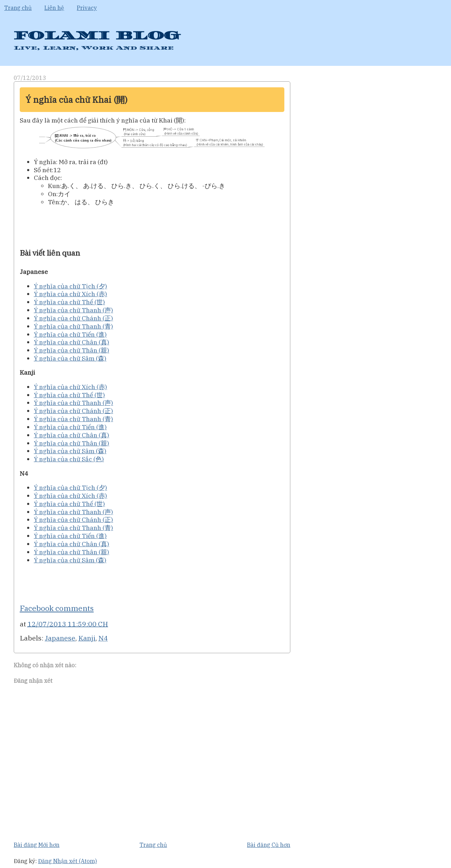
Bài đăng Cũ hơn (269, 845)
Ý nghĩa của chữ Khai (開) (76, 100)
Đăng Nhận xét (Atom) (67, 861)
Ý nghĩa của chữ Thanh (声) (73, 310)
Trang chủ (18, 8)
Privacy (87, 8)
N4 (103, 638)
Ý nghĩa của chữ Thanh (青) (73, 326)
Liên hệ (54, 8)
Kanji (87, 638)
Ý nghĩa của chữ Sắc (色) (69, 459)
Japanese (60, 638)
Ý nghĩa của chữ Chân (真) (72, 342)
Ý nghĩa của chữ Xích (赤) (70, 294)
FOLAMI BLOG (97, 36)
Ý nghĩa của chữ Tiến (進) (70, 334)
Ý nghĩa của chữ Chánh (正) (73, 318)
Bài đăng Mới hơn (37, 845)
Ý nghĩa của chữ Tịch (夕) (70, 286)
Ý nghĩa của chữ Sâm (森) (70, 358)
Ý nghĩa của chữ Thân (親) (72, 350)
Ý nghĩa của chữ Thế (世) (69, 302)
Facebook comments (57, 608)
